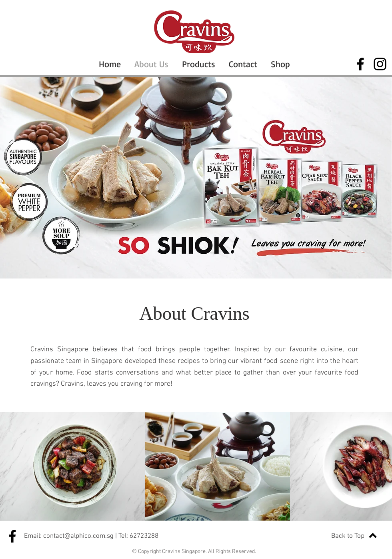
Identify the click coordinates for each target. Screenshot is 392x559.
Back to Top (348, 536)
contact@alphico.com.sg (78, 536)
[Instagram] (380, 64)
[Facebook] (360, 64)
